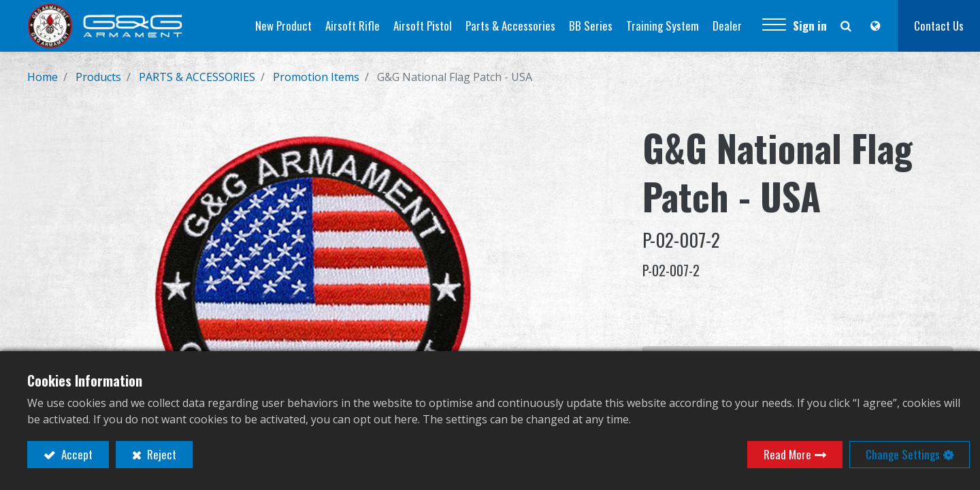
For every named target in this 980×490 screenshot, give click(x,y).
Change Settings (903, 454)
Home (43, 77)
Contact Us (939, 26)
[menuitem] (283, 26)
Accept (76, 454)
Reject (160, 454)
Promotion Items (316, 77)
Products (98, 77)
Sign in (810, 26)
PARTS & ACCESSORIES (197, 77)
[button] (774, 26)
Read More (787, 454)
